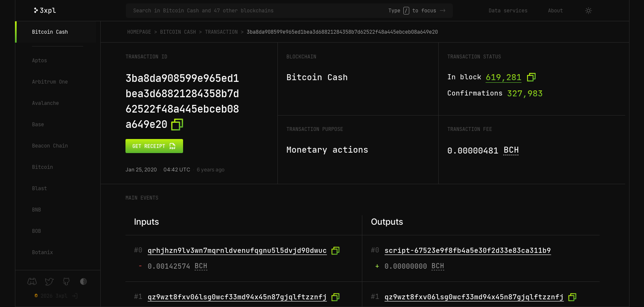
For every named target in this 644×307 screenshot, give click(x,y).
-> (443, 11)
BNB (36, 210)
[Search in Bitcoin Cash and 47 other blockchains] (261, 11)
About (555, 11)
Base (38, 125)
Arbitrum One (50, 82)
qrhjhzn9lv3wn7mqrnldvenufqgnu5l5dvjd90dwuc (237, 251)
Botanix (42, 252)
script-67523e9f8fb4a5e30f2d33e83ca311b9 (468, 251)
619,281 (504, 77)
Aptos (39, 61)
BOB (36, 231)
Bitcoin (42, 167)
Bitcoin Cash (50, 32)
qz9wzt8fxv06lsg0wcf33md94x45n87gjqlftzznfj (237, 297)
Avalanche (45, 103)
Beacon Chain (50, 146)
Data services (508, 11)
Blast (39, 188)
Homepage (139, 32)
